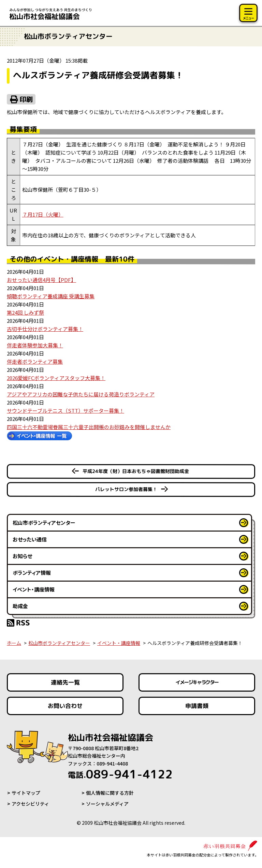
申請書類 (197, 706)
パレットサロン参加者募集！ (126, 489)
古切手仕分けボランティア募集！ (45, 329)
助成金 (20, 606)
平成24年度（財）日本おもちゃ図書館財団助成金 (136, 471)
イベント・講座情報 (34, 589)
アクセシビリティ (30, 804)
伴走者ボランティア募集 (35, 361)
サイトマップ (26, 793)
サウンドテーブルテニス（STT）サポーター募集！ (65, 411)
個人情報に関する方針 (110, 793)
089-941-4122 (120, 774)
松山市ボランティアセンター (44, 523)
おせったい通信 (30, 539)
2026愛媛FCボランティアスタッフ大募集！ (56, 378)
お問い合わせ (65, 706)
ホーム (14, 643)
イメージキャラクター (197, 682)
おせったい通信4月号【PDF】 (41, 280)
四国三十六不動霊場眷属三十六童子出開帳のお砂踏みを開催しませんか (89, 427)
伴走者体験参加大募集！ (35, 345)
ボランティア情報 (32, 573)
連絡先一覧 (65, 682)
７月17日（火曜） (43, 214)
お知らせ (22, 556)
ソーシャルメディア (107, 804)
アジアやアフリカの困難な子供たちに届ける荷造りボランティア (81, 394)
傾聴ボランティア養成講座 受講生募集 (51, 296)
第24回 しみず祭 (25, 312)
